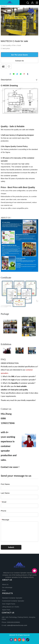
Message (5, 520)
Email (4, 502)
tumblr (28, 74)
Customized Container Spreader (13, 601)
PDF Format (3, 66)
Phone (3, 511)
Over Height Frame (9, 604)
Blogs (4, 590)
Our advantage (7, 587)
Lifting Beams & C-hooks (11, 607)
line (14, 74)
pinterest (24, 74)
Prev (3, 22)
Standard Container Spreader (12, 598)
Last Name (5, 493)
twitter (17, 74)
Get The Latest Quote (19, 55)
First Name (5, 484)
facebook (10, 74)
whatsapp (21, 74)
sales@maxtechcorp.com (17, 625)
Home (3, 6)
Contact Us (19, 61)
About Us (5, 584)
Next (36, 22)
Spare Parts (6, 610)
